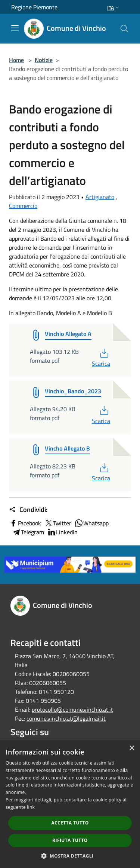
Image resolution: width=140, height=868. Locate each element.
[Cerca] (124, 29)
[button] (70, 856)
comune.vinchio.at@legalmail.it (66, 718)
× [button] (132, 748)
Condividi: (28, 510)
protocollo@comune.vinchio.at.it (72, 710)
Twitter (58, 523)
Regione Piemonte (34, 7)
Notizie (44, 60)
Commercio (23, 206)
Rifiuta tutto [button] (70, 840)
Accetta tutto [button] (70, 823)
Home (16, 60)
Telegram (28, 532)
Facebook (25, 523)
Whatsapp (91, 523)
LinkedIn (62, 532)
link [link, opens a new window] (31, 807)
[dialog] (70, 804)
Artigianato (100, 197)
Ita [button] (114, 8)
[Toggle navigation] (15, 28)
